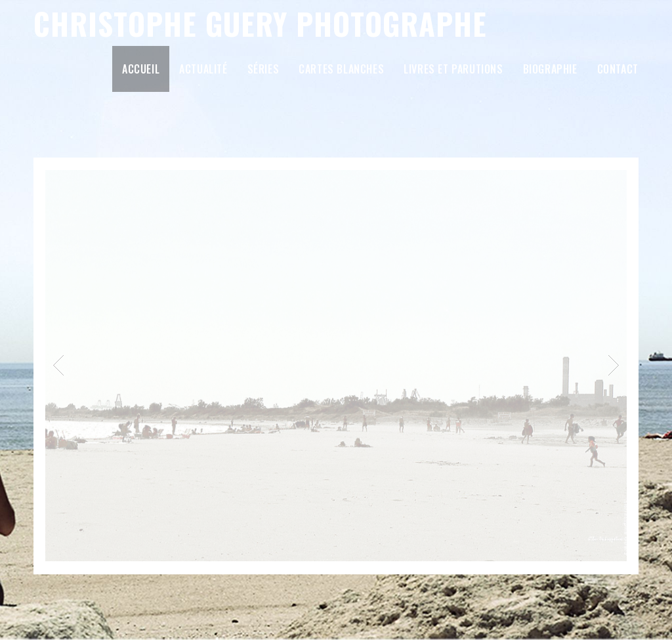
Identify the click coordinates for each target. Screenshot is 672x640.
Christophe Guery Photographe (260, 23)
